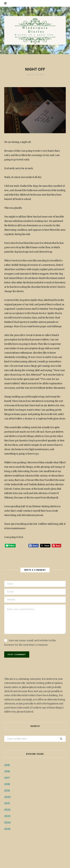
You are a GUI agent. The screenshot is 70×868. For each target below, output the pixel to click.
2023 (7, 816)
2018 (7, 784)
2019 (7, 791)
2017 (7, 778)
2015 (7, 765)
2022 (7, 810)
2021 (7, 803)
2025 (7, 829)
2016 (7, 771)
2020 (7, 797)
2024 (7, 823)
